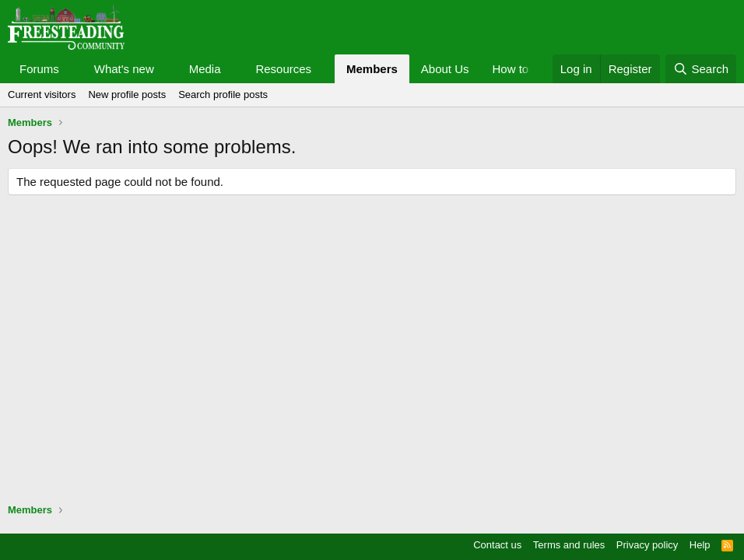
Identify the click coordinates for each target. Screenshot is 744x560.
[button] (72, 69)
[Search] (701, 69)
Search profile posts (223, 94)
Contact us (497, 545)
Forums (39, 69)
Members (372, 69)
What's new (124, 69)
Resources (283, 69)
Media (205, 69)
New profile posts (127, 94)
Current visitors (42, 94)
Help (700, 545)
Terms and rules (569, 545)
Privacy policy (647, 545)
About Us (445, 69)
